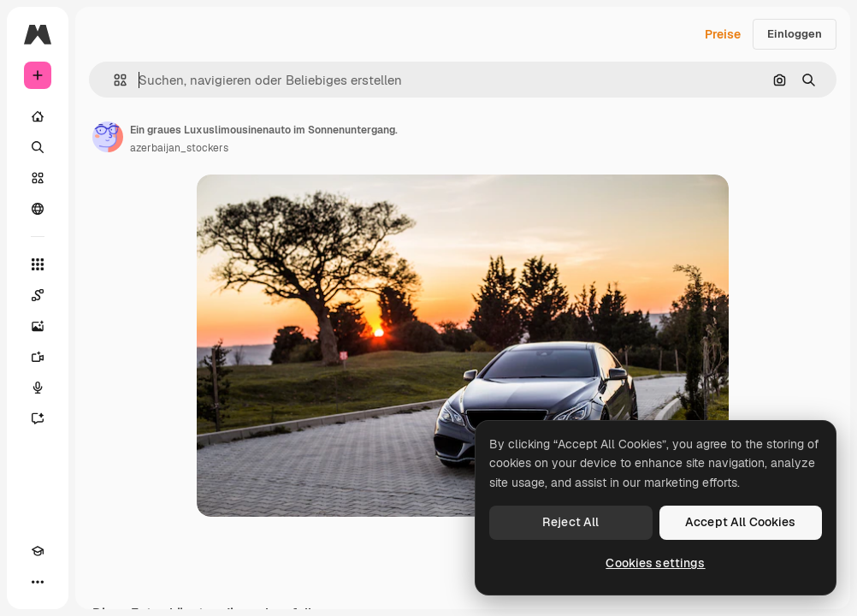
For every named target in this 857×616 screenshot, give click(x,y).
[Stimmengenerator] (38, 388)
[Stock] (38, 178)
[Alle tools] (38, 264)
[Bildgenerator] (38, 326)
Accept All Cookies (741, 522)
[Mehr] (38, 582)
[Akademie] (38, 551)
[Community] (38, 209)
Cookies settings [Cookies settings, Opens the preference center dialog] (655, 563)
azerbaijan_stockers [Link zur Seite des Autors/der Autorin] (179, 148)
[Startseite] (38, 116)
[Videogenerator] (38, 357)
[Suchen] (38, 147)
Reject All (570, 522)
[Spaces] (38, 295)
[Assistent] (38, 418)
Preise (723, 34)
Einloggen (795, 34)
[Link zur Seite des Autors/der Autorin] (108, 137)
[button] (113, 80)
